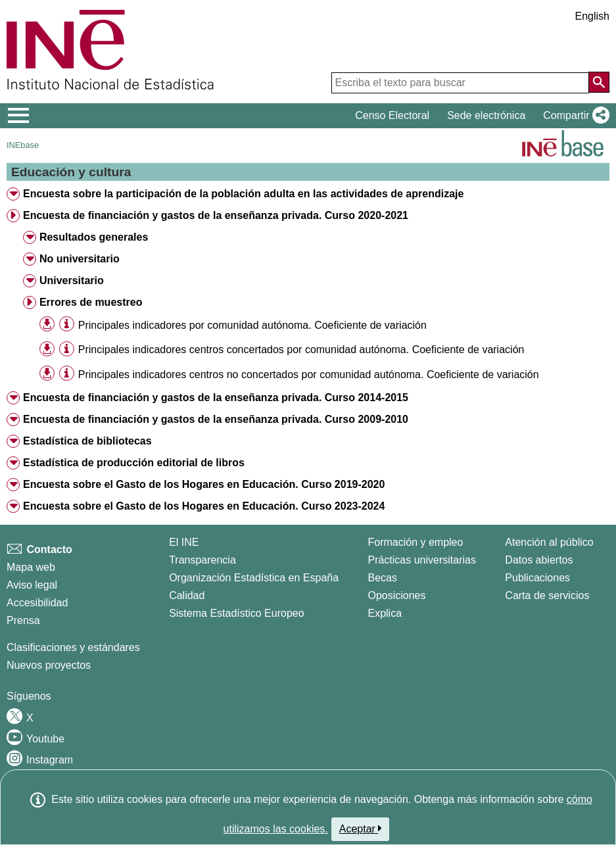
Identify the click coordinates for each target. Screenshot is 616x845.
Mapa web (31, 567)
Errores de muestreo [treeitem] (91, 302)
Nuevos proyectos (49, 665)
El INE (184, 542)
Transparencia (202, 560)
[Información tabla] (67, 325)
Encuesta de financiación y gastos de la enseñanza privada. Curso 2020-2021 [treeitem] (216, 215)
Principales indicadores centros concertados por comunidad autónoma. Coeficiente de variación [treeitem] (301, 350)
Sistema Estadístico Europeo (236, 613)
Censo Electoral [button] (392, 115)
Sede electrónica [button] (486, 115)
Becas (382, 578)
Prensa (23, 620)
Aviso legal (32, 585)
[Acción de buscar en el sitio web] (599, 82)
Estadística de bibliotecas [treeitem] (87, 441)
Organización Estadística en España (254, 578)
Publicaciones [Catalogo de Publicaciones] (537, 578)
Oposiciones (396, 595)
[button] (574, 116)
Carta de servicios (547, 595)
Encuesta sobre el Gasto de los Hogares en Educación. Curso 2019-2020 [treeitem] (204, 484)
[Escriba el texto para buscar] (460, 83)
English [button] (592, 16)
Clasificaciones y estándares (73, 647)
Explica (385, 613)
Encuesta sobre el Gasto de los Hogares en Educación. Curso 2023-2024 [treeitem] (204, 506)
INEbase (23, 145)
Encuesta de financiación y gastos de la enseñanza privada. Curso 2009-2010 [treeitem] (216, 419)
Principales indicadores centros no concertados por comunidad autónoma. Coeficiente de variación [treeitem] (309, 374)
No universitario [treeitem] (80, 259)
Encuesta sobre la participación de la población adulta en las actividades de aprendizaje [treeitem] (243, 194)
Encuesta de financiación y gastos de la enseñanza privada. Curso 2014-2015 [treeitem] (216, 398)
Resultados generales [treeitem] (94, 237)
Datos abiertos (539, 560)
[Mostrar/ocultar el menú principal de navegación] (19, 116)
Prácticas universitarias (422, 560)
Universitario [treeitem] (72, 280)
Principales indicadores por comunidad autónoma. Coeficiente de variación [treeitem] (252, 325)
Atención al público (549, 542)
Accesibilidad (37, 603)
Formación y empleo (415, 542)
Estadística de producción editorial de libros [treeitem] (134, 463)
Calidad (187, 595)
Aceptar (361, 829)
